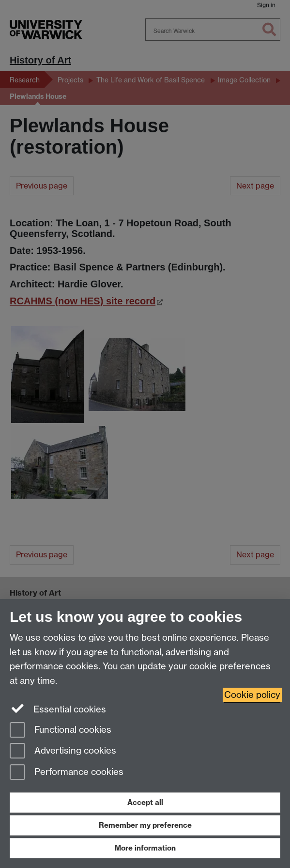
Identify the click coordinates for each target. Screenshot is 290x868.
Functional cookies (61, 731)
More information (145, 848)
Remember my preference (145, 825)
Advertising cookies (63, 751)
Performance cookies (67, 773)
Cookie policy (252, 695)
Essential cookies (58, 709)
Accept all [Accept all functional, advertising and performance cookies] (145, 802)
